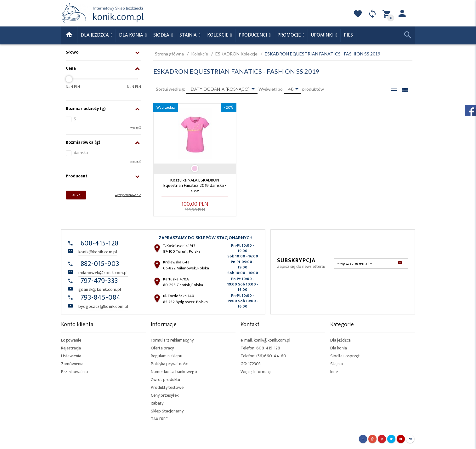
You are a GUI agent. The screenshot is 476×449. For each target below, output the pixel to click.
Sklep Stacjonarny (167, 411)
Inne (334, 372)
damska (81, 153)
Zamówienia (72, 364)
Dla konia (132, 35)
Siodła (162, 35)
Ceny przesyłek (165, 395)
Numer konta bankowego (174, 372)
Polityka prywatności (170, 364)
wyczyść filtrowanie (128, 195)
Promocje (290, 35)
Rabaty (157, 403)
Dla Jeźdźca (95, 35)
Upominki (323, 35)
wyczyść (136, 128)
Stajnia (189, 35)
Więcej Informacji (256, 372)
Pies (348, 35)
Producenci (253, 35)
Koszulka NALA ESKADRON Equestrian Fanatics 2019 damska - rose (195, 185)
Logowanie (71, 340)
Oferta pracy (162, 348)
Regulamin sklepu (167, 356)
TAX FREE (159, 419)
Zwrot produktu (165, 380)
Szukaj (76, 195)
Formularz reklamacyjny (172, 340)
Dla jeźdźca (340, 340)
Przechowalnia (74, 372)
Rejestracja (71, 348)
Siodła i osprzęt (345, 356)
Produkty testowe (167, 387)
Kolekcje (218, 35)
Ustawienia (71, 356)
